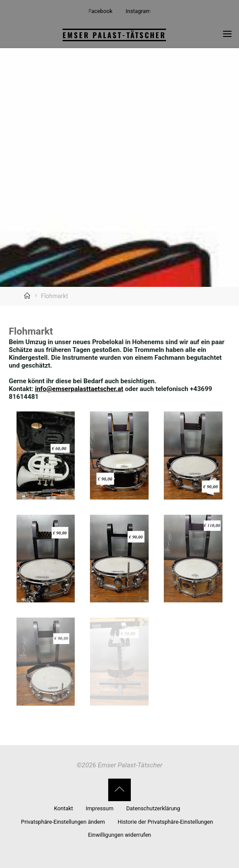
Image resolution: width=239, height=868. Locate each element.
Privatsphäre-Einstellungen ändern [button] (63, 822)
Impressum (100, 808)
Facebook (100, 11)
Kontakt (63, 808)
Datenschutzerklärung (153, 808)
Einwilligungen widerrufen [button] (120, 835)
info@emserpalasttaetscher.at (79, 389)
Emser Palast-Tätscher (114, 35)
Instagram (138, 11)
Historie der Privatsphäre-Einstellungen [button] (166, 822)
